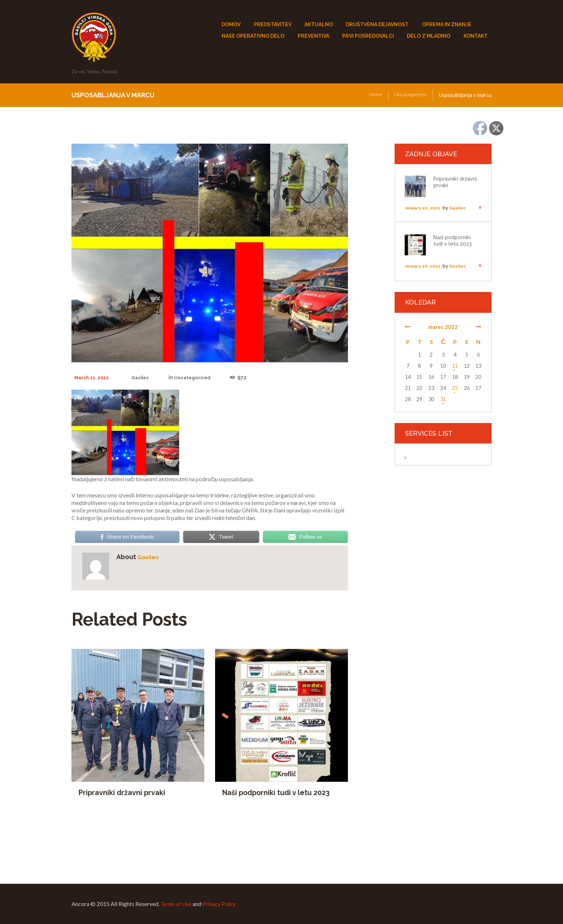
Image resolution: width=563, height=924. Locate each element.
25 (455, 388)
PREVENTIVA (313, 36)
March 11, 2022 (93, 378)
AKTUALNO (319, 24)
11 (455, 366)
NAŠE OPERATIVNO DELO (253, 36)
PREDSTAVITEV (273, 24)
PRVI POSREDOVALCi (368, 36)
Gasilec (145, 378)
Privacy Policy (222, 904)
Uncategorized (409, 95)
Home (372, 95)
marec (443, 327)
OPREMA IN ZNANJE (447, 24)
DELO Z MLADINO (429, 36)
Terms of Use (177, 904)
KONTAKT (476, 36)
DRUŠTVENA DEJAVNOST (377, 24)
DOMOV (231, 24)
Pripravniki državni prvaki (124, 793)
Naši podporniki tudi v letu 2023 (280, 793)
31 (443, 400)
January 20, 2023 (424, 208)
